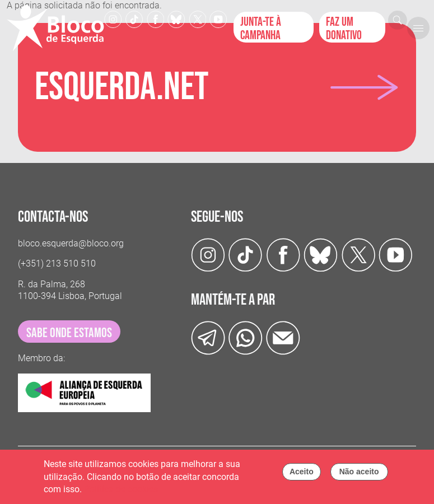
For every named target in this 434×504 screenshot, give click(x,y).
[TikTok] (134, 19)
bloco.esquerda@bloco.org (71, 243)
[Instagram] (113, 19)
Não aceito (359, 474)
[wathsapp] (246, 337)
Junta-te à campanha (261, 29)
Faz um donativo (344, 29)
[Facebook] (156, 19)
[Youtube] (218, 19)
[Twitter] (176, 19)
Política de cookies (121, 492)
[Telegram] (208, 337)
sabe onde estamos (69, 333)
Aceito (302, 474)
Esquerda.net (122, 87)
